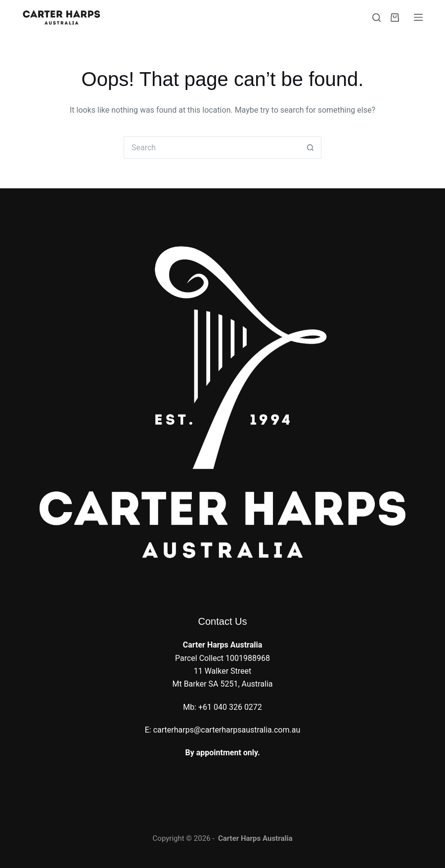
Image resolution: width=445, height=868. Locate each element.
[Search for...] (211, 148)
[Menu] (418, 17)
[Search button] (310, 148)
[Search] (377, 18)
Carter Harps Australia (255, 838)
